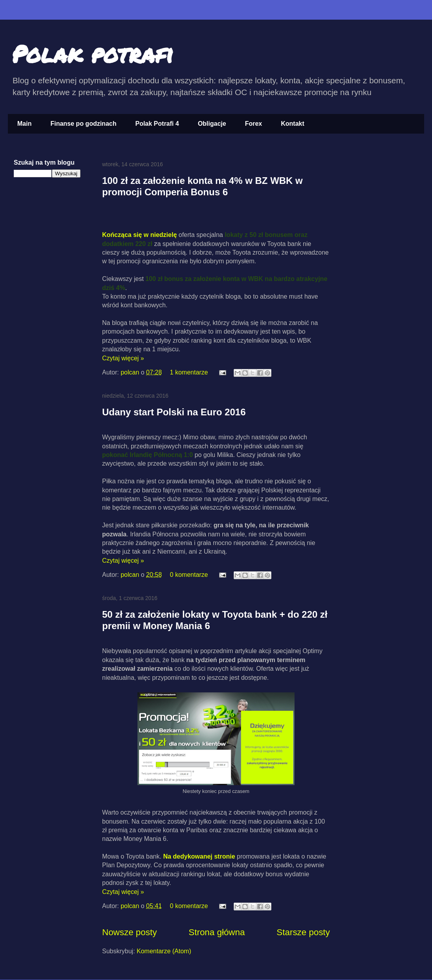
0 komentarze (189, 575)
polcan (131, 372)
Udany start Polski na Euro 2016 (174, 412)
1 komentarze (189, 372)
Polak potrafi (92, 53)
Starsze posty (303, 932)
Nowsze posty (129, 932)
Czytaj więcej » (123, 358)
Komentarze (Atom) (164, 951)
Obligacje (212, 124)
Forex (254, 124)
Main (24, 124)
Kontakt (293, 124)
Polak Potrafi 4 (157, 124)
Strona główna (217, 932)
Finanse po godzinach (83, 124)
